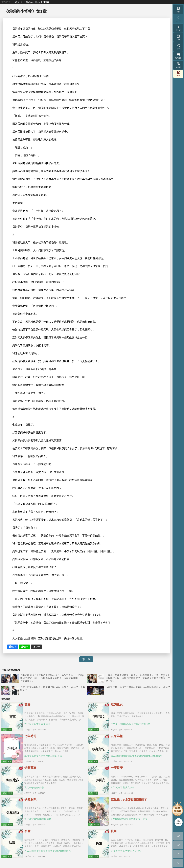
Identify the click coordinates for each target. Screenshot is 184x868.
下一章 (86, 659)
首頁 (17, 2)
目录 (178, 37)
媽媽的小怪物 (33, 2)
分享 (178, 47)
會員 (178, 74)
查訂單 (178, 65)
